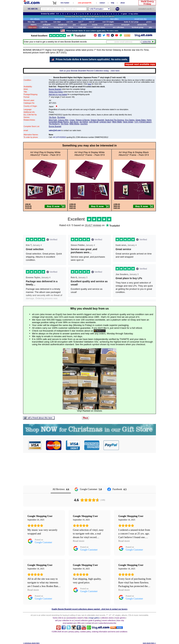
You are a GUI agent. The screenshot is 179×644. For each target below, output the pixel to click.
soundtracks (63, 25)
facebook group (138, 27)
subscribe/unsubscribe (108, 623)
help (113, 3)
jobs (150, 27)
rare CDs (44, 22)
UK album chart (89, 19)
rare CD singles (108, 22)
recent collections (109, 620)
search (80, 618)
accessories (72, 618)
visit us (71, 27)
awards (95, 25)
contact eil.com (92, 623)
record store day (141, 19)
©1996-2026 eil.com (59, 632)
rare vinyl (57, 22)
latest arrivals (60, 19)
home (55, 618)
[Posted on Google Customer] (40, 541)
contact (102, 3)
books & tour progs (131, 22)
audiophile (47, 25)
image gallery (94, 618)
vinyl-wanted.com (69, 623)
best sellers (114, 19)
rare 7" (81, 22)
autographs (125, 25)
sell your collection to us (64, 620)
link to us (62, 618)
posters (149, 22)
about (123, 3)
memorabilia (142, 25)
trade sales (82, 27)
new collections (118, 27)
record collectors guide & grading (88, 620)
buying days (58, 27)
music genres (120, 618)
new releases (35, 19)
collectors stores (99, 27)
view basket (65, 3)
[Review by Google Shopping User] (40, 516)
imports (33, 25)
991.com (81, 623)
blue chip (31, 22)
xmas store (33, 27)
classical (83, 25)
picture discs (109, 25)
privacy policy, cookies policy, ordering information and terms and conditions (98, 632)
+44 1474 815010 (59, 137)
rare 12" (92, 22)
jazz (74, 25)
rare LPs (70, 22)
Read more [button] (79, 541)
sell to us (45, 27)
